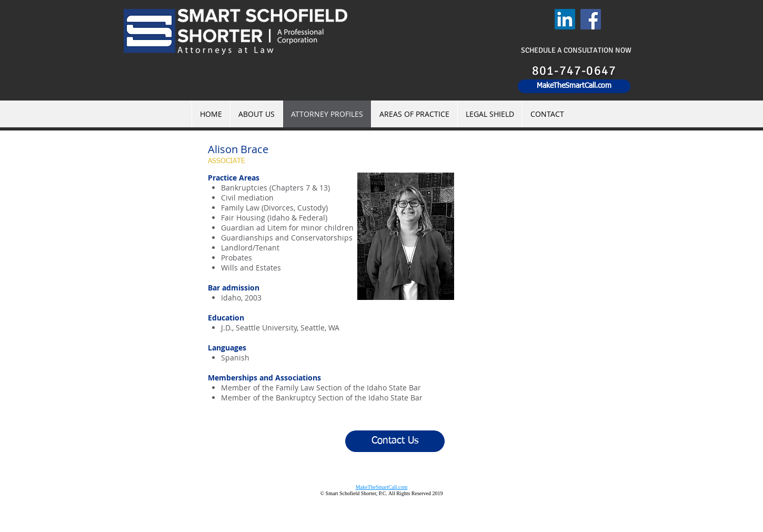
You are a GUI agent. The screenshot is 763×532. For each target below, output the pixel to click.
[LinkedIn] (565, 19)
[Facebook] (591, 19)
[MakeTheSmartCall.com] (574, 86)
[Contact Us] (395, 441)
